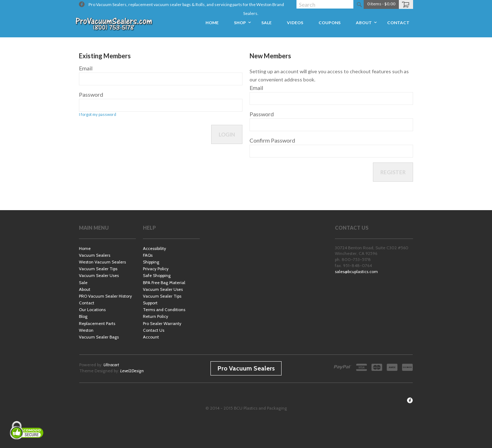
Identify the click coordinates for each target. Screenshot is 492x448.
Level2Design (132, 371)
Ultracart (111, 365)
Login (227, 134)
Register (393, 172)
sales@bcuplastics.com (356, 271)
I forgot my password (98, 114)
